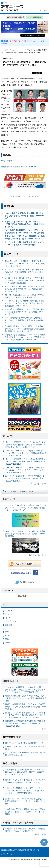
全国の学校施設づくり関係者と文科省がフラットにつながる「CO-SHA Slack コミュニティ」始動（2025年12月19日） (25, 264)
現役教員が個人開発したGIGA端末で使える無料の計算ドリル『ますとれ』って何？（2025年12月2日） (26, 698)
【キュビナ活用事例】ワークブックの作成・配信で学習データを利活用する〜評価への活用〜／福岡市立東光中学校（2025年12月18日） (25, 445)
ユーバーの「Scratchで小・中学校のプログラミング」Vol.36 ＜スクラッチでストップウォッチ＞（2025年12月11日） (26, 470)
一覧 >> (43, 729)
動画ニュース (9, 499)
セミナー (9, 618)
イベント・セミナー (17, 50)
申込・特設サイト (9, 161)
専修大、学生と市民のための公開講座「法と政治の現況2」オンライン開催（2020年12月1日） (25, 237)
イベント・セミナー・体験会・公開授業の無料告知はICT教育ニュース (25, 754)
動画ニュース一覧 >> (38, 555)
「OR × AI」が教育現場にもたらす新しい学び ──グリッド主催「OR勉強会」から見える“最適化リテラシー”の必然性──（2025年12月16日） (26, 690)
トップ (4, 50)
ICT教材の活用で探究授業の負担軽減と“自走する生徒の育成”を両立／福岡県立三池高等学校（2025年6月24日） (25, 723)
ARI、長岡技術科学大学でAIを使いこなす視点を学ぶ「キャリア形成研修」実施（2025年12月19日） (24, 320)
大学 (7, 628)
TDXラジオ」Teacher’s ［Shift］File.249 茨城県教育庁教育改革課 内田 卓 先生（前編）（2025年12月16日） (25, 542)
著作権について (33, 850)
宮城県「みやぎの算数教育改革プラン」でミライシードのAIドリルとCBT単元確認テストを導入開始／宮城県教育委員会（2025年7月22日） (25, 715)
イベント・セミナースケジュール (19, 491)
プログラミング (11, 621)
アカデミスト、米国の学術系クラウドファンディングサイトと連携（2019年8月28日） (25, 243)
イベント (9, 614)
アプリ (8, 632)
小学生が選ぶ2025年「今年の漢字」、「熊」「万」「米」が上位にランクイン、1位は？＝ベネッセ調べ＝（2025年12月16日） (25, 791)
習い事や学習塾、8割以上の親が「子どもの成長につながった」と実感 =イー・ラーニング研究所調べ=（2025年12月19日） (25, 280)
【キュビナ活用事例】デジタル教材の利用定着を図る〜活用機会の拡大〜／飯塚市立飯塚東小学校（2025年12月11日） (25, 462)
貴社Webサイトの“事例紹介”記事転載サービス (24, 743)
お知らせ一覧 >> (39, 834)
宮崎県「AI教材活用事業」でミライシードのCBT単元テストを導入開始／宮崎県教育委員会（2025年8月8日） (25, 707)
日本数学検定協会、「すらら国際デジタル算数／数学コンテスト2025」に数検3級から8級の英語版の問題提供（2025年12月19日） (25, 329)
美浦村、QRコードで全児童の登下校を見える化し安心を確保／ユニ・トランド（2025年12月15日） (25, 801)
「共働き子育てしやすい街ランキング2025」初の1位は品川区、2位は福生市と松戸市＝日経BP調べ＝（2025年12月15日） (25, 772)
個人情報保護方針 (18, 850)
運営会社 (5, 850)
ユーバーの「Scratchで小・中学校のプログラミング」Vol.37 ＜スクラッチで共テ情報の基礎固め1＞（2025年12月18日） (26, 453)
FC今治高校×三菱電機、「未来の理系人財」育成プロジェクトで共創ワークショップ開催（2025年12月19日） (25, 312)
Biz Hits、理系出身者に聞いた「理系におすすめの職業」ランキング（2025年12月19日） (24, 296)
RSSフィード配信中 (25, 564)
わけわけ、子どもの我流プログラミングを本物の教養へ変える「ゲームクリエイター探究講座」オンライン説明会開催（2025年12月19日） (25, 337)
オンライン (10, 611)
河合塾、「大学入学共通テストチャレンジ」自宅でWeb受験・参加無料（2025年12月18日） (25, 781)
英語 (7, 639)
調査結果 (9, 625)
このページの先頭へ (44, 842)
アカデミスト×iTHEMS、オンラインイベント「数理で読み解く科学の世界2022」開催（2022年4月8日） (24, 224)
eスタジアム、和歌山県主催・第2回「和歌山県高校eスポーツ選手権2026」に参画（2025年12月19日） (24, 272)
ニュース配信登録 (34, 17)
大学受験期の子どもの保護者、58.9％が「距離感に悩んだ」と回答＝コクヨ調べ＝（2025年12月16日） (25, 812)
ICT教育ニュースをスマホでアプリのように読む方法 (25, 748)
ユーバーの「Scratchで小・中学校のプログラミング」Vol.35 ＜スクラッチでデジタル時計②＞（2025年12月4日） (26, 478)
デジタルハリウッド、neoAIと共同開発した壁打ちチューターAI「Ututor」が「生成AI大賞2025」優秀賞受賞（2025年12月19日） (25, 303)
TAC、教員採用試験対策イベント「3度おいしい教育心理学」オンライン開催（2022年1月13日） (25, 231)
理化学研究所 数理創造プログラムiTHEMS (19, 167)
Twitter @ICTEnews (25, 582)
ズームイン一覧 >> (38, 484)
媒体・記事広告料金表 (16, 17)
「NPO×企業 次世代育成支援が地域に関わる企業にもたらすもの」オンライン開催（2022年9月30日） (25, 216)
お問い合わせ (7, 854)
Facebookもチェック (25, 573)
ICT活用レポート (11, 681)
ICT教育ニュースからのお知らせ (18, 823)
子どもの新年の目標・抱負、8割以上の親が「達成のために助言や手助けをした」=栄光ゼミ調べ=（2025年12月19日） (24, 289)
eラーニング (10, 643)
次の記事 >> (34, 196)
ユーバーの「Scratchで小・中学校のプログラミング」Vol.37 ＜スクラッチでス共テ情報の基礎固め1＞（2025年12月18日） (26, 516)
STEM (8, 636)
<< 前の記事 (15, 196)
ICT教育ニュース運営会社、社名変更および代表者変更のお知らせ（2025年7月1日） (25, 830)
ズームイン (8, 436)
